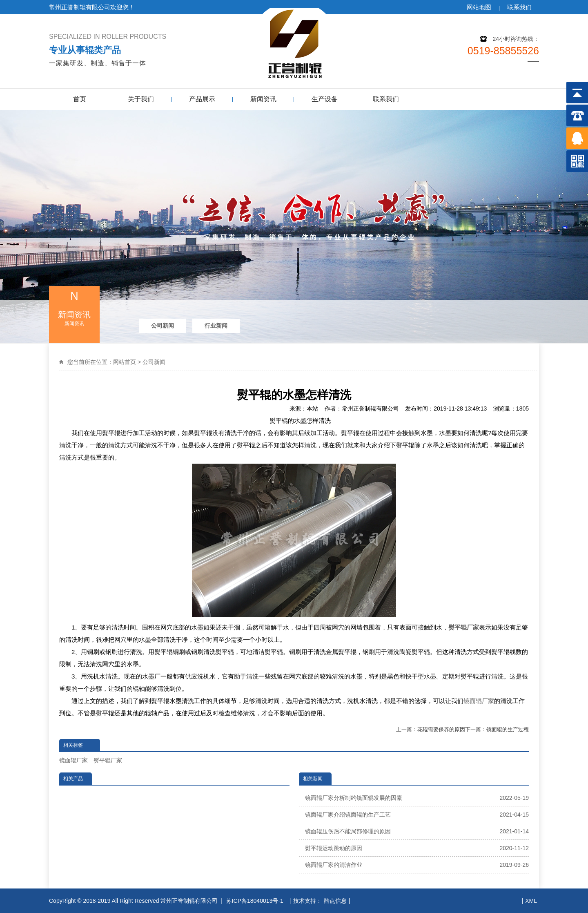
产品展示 (202, 99)
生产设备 (325, 99)
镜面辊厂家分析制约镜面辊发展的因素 (417, 798)
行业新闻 (216, 326)
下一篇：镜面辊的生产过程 (497, 729)
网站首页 (125, 362)
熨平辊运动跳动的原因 (417, 848)
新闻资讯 (263, 99)
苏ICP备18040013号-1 (256, 901)
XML (531, 901)
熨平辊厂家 (108, 760)
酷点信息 (335, 901)
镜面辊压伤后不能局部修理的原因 (417, 831)
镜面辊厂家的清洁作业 (417, 865)
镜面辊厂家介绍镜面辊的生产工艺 (417, 815)
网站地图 (479, 7)
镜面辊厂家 (479, 701)
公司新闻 (163, 326)
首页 (80, 99)
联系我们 (519, 7)
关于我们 (141, 99)
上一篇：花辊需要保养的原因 (431, 729)
